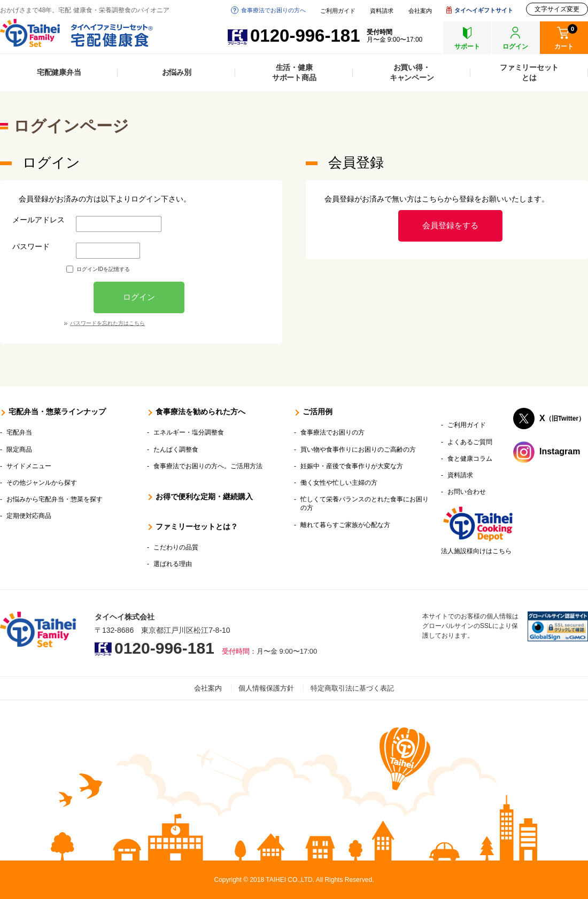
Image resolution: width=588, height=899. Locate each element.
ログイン (139, 297)
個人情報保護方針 (266, 688)
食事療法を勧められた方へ (200, 412)
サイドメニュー (29, 466)
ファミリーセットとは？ (197, 526)
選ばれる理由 (173, 564)
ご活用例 (318, 412)
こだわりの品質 (176, 547)
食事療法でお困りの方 (332, 432)
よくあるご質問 (470, 442)
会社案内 (420, 11)
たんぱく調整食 (176, 449)
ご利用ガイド (338, 11)
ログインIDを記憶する (103, 269)
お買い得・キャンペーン (412, 72)
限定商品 (19, 449)
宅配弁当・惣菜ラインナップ (57, 412)
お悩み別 (177, 72)
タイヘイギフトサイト (484, 10)
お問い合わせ (467, 492)
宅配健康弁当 (59, 72)
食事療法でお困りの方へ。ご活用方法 (208, 466)
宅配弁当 (19, 432)
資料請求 (382, 11)
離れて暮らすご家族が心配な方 (345, 525)
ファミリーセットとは (529, 72)
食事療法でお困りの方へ (273, 10)
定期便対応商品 (29, 516)
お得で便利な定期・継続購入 (204, 497)
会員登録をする (450, 225)
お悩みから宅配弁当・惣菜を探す (55, 499)
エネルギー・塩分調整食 (189, 432)
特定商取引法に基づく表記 (352, 688)
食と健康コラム (470, 459)
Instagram (560, 452)
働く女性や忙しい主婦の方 (339, 483)
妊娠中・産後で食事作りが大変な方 (352, 466)
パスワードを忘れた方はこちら (107, 323)
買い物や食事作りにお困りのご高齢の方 (358, 449)
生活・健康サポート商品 (294, 72)
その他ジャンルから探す (42, 483)
